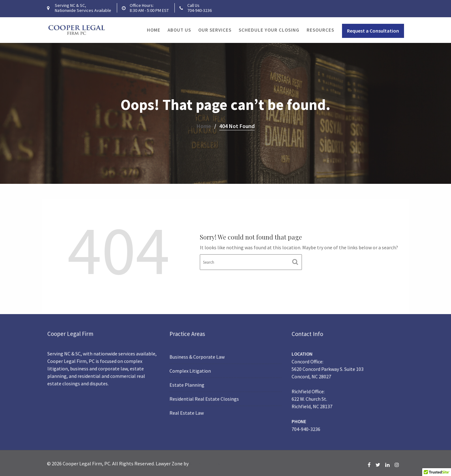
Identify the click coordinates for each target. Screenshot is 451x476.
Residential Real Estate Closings (205, 398)
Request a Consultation (373, 31)
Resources (320, 30)
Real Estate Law (188, 411)
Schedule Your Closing (269, 30)
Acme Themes (205, 463)
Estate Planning (189, 384)
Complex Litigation (192, 371)
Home (154, 30)
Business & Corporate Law (198, 357)
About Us (179, 30)
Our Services (215, 30)
